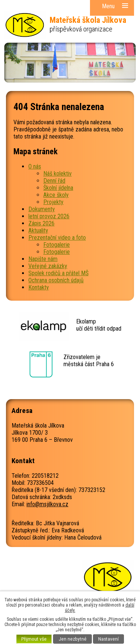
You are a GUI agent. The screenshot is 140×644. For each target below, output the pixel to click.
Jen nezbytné (73, 639)
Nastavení (108, 639)
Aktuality (38, 230)
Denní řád (54, 181)
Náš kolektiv (57, 174)
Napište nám (43, 259)
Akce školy (56, 195)
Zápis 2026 (41, 223)
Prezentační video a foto (57, 238)
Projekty (53, 202)
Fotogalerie (57, 245)
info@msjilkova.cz (47, 504)
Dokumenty (42, 209)
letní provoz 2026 (49, 216)
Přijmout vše (34, 639)
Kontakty (39, 287)
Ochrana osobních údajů (56, 280)
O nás (35, 166)
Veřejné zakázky (48, 266)
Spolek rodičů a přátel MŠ (58, 273)
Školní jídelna (58, 188)
